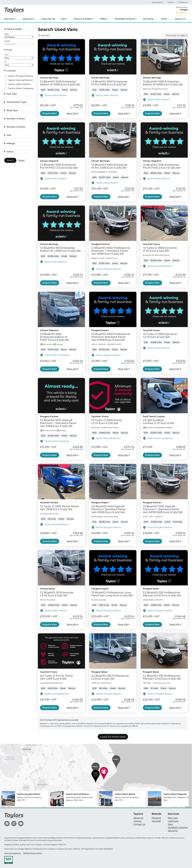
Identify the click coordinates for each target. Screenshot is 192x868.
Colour (10, 152)
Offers (103, 19)
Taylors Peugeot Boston (21, 76)
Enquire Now (50, 113)
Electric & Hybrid (83, 19)
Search (10, 160)
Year (9, 135)
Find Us (171, 2)
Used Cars (28, 19)
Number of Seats (16, 119)
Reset (22, 160)
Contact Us (183, 2)
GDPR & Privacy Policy (33, 853)
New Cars (9, 19)
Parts (164, 19)
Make (7, 34)
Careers (137, 821)
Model (7, 41)
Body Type (12, 110)
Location (11, 71)
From (7, 55)
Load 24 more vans (113, 737)
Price (9, 50)
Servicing (148, 19)
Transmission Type (16, 102)
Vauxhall (156, 821)
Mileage (11, 143)
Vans (64, 19)
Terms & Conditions (13, 853)
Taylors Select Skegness (21, 88)
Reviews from (182, 10)
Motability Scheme (125, 19)
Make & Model (14, 29)
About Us (180, 19)
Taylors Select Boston (19, 84)
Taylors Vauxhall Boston (21, 80)
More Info (73, 113)
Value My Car (157, 2)
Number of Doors (16, 127)
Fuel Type (12, 94)
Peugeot (156, 818)
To (5, 62)
